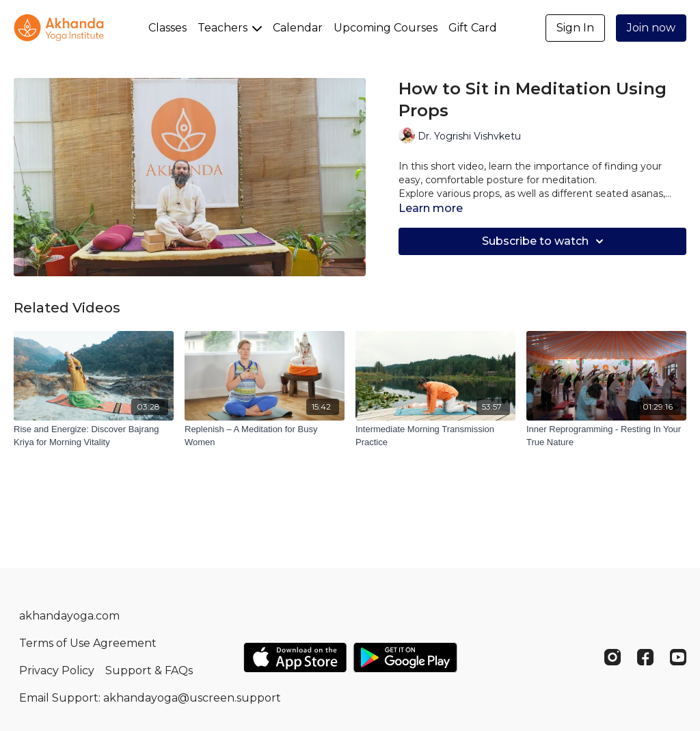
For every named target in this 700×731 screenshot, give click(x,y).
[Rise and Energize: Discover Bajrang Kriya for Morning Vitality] (94, 436)
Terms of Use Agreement (88, 643)
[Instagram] (612, 657)
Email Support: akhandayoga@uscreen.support (150, 698)
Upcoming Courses (386, 28)
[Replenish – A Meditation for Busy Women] (265, 436)
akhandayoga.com (69, 616)
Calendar (298, 28)
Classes (167, 28)
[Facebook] (645, 657)
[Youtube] (678, 657)
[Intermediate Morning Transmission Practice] (435, 436)
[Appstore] (295, 657)
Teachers (230, 28)
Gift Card (473, 28)
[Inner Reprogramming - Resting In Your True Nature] (606, 436)
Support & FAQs (149, 670)
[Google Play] (405, 657)
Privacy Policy (57, 670)
